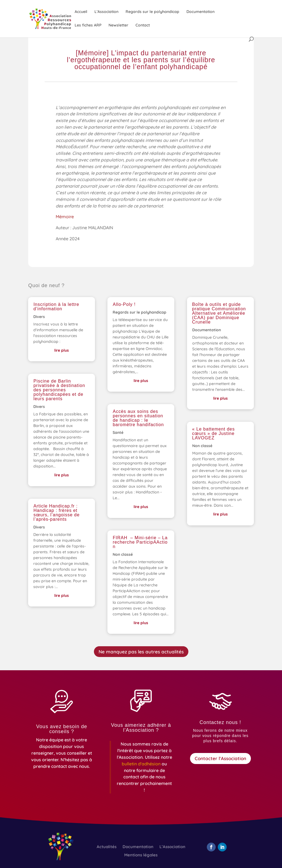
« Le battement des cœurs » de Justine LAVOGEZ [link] (214, 433)
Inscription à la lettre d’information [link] (56, 307)
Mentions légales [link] (141, 855)
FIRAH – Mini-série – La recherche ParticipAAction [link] (140, 542)
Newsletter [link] (118, 25)
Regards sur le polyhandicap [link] (152, 12)
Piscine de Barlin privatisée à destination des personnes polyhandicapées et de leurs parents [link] (59, 390)
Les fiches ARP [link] (88, 25)
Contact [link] (143, 25)
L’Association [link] (106, 12)
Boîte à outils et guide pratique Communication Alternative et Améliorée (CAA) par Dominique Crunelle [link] (219, 313)
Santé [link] (118, 432)
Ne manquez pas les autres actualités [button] (141, 652)
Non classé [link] (123, 554)
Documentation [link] (200, 12)
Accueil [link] (81, 12)
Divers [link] (39, 317)
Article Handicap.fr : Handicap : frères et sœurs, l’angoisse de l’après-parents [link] (56, 513)
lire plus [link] (62, 350)
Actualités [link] (107, 847)
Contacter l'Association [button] (220, 758)
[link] (59, 18)
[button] (211, 847)
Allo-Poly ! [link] (124, 304)
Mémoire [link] (66, 218)
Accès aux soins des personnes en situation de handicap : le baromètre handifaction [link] (138, 418)
